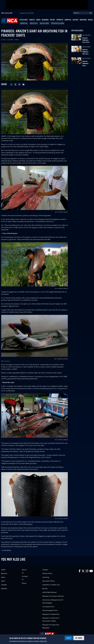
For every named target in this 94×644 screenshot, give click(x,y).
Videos (32, 20)
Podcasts (24, 20)
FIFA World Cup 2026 (58, 23)
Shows (75, 20)
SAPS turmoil (34, 23)
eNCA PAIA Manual (49, 592)
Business (45, 20)
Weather (83, 20)
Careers (45, 570)
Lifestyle (68, 20)
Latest (3, 570)
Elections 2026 (44, 23)
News (38, 20)
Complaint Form (48, 607)
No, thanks (79, 638)
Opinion (60, 20)
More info (44, 641)
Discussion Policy (49, 581)
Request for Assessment (51, 614)
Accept (69, 638)
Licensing (46, 577)
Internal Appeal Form (50, 611)
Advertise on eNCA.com (51, 585)
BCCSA (45, 589)
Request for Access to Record (53, 596)
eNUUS (90, 20)
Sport (52, 20)
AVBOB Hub (24, 23)
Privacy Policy (47, 574)
